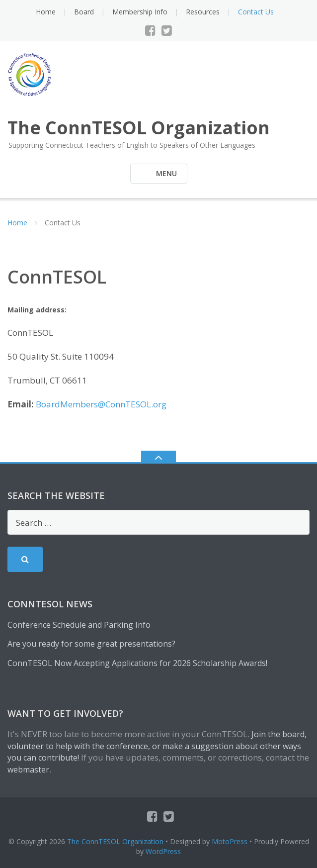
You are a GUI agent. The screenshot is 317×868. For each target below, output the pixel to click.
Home (46, 12)
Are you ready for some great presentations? (91, 644)
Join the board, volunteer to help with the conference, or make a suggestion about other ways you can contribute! (157, 746)
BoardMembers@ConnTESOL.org (101, 404)
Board (84, 12)
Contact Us (256, 12)
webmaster (28, 770)
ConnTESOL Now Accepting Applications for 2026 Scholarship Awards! (137, 663)
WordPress (163, 851)
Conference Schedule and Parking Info (79, 625)
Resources (203, 12)
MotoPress (230, 841)
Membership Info (140, 12)
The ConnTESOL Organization (115, 841)
